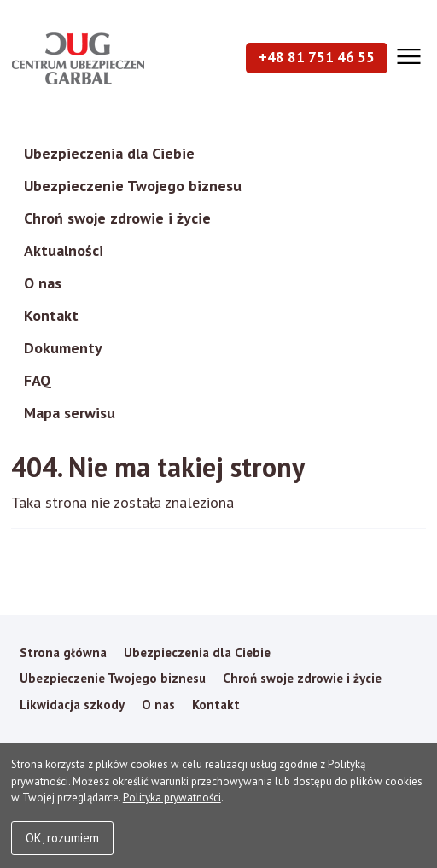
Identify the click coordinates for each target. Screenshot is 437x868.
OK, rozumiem (62, 838)
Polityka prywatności (172, 798)
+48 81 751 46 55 (317, 57)
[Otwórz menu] (407, 56)
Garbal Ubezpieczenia (79, 58)
